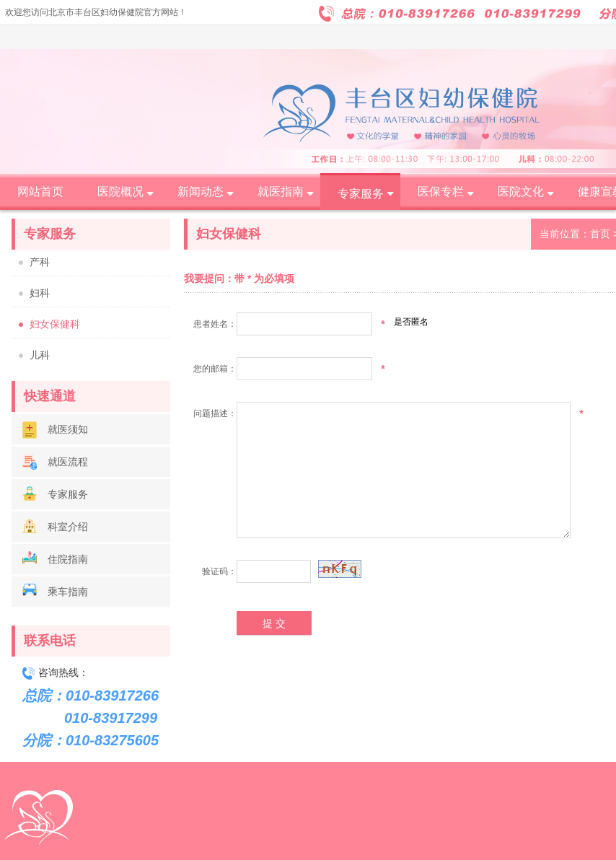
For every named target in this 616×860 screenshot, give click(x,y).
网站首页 (40, 192)
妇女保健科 (55, 324)
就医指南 (281, 192)
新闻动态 (201, 192)
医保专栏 (441, 192)
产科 (40, 262)
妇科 (40, 293)
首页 (600, 234)
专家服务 (361, 194)
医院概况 (120, 192)
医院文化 (521, 192)
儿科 (40, 355)
